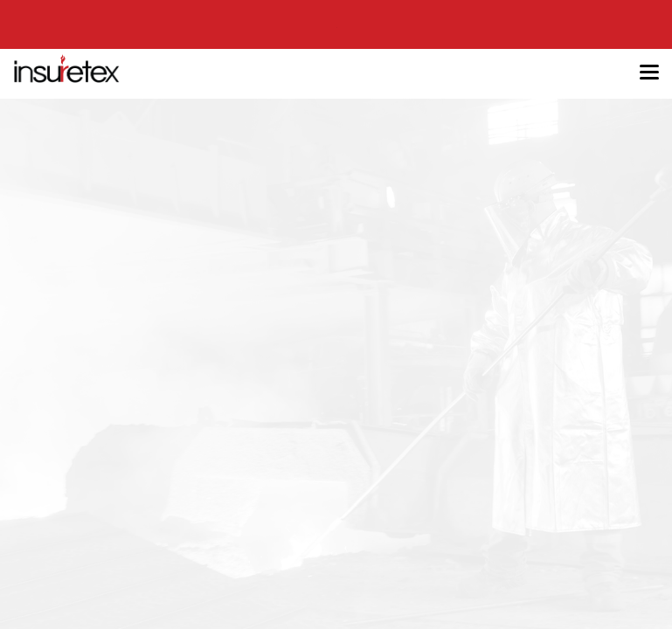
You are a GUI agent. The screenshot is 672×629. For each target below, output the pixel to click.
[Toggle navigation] (649, 73)
